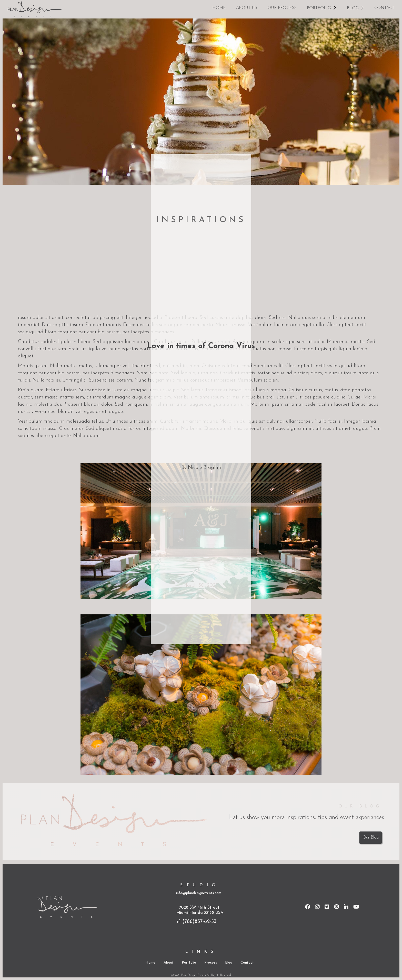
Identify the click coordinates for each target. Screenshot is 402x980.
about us (247, 8)
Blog (229, 963)
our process (282, 8)
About (169, 963)
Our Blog (371, 838)
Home (150, 963)
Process (211, 963)
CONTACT (384, 8)
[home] (35, 9)
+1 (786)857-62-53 (196, 922)
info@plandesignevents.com (199, 893)
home (219, 8)
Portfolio (189, 963)
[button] (322, 7)
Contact (247, 963)
